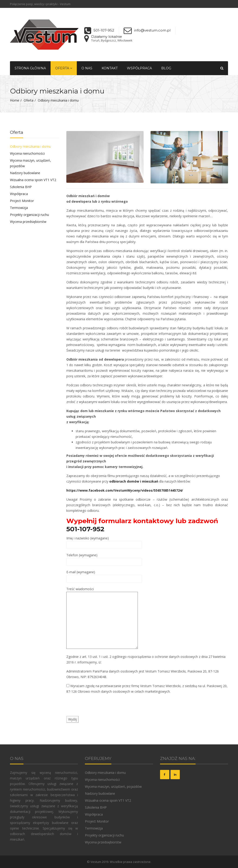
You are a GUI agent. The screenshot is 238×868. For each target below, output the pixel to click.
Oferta (64, 68)
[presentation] (102, 707)
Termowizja (19, 208)
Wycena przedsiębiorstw (28, 222)
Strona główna (30, 68)
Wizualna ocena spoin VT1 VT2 (33, 180)
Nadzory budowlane (25, 173)
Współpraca (139, 68)
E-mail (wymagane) (104, 575)
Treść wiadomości (102, 618)
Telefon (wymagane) (104, 558)
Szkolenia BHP (21, 187)
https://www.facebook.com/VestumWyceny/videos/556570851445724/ (125, 490)
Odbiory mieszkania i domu (30, 146)
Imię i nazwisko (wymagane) (104, 541)
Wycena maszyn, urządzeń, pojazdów (31, 163)
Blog (166, 68)
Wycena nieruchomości (27, 153)
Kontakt (110, 68)
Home (15, 100)
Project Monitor (22, 201)
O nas (87, 68)
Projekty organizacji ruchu (29, 215)
